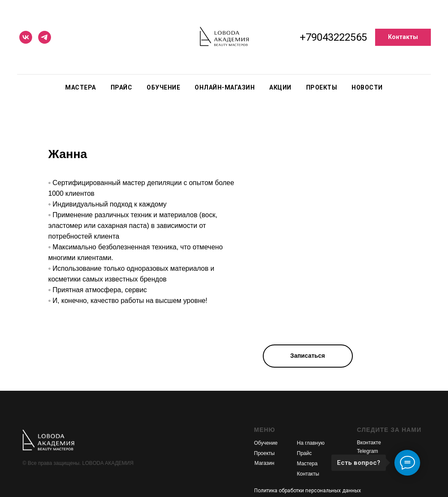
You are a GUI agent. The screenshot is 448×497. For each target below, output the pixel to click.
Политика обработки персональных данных (308, 491)
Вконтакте (369, 443)
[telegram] (45, 37)
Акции (280, 87)
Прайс (122, 87)
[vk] (26, 37)
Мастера (81, 87)
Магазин (265, 463)
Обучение (163, 87)
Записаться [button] (308, 356)
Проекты (322, 87)
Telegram (368, 451)
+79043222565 (333, 37)
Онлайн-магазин (225, 87)
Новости (367, 87)
